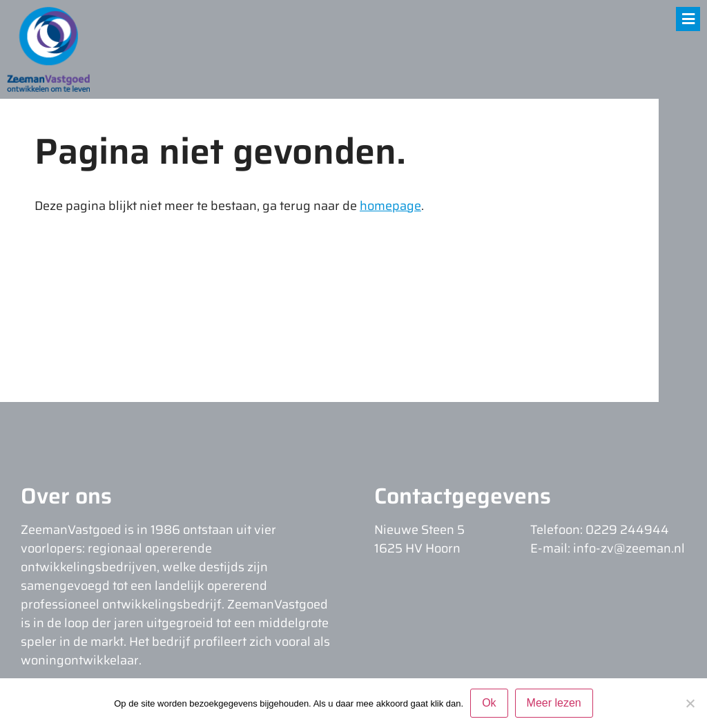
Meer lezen (554, 703)
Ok (489, 703)
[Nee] (690, 703)
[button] (688, 19)
